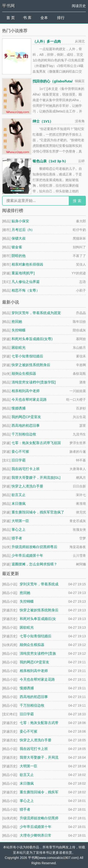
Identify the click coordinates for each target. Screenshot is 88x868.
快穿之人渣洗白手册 (27, 486)
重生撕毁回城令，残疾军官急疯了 (38, 512)
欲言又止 (19, 495)
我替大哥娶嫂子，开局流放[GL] (36, 477)
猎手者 (17, 538)
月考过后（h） (23, 230)
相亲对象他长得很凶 (27, 264)
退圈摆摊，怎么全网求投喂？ (34, 564)
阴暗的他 (19, 256)
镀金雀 (17, 247)
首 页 (11, 18)
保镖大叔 (19, 238)
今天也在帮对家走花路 (29, 399)
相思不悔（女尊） (26, 290)
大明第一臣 (20, 521)
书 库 (27, 18)
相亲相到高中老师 (26, 391)
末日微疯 (19, 503)
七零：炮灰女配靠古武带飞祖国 (36, 443)
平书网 (8, 6)
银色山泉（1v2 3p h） (50, 161)
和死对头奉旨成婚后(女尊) (32, 339)
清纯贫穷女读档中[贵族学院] (34, 382)
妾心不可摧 (20, 451)
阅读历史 (79, 6)
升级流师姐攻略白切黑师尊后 (34, 547)
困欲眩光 (19, 347)
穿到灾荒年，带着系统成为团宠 (36, 313)
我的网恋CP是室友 (26, 417)
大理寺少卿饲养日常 (36, 835)
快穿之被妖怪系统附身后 (31, 365)
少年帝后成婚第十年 (27, 555)
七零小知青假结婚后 (27, 356)
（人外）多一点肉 (47, 41)
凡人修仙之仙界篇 (26, 282)
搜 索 (77, 201)
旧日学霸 (19, 460)
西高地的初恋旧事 (26, 425)
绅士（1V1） (43, 121)
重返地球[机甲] (23, 273)
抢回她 (17, 321)
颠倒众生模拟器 (24, 373)
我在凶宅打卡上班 (26, 469)
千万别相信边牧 (24, 434)
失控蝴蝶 (19, 330)
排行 (61, 18)
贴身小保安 (20, 221)
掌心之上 (19, 529)
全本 (44, 18)
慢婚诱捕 (19, 408)
